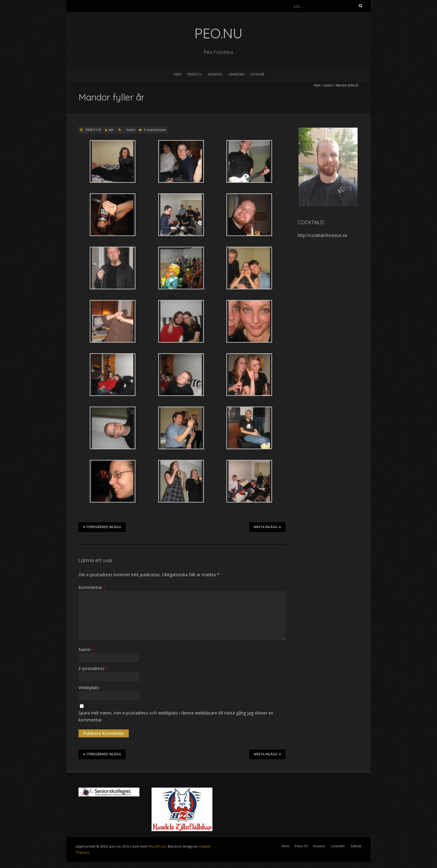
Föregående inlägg (102, 527)
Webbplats (89, 688)
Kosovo (215, 74)
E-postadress (93, 668)
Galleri (328, 85)
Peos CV (195, 74)
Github (257, 74)
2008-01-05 (93, 130)
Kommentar (92, 587)
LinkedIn (236, 74)
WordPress (157, 846)
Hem (177, 74)
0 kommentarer (155, 130)
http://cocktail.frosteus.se (322, 235)
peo (111, 130)
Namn (86, 649)
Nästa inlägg (267, 527)
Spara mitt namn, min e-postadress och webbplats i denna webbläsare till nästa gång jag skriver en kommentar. (176, 716)
